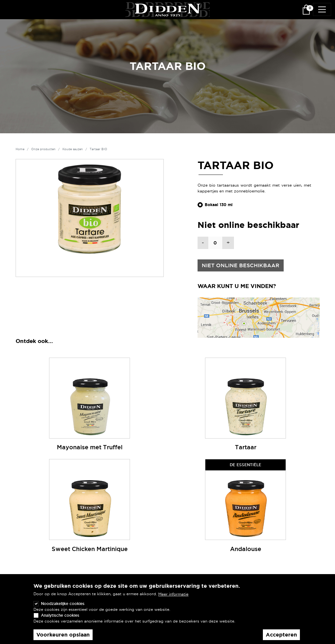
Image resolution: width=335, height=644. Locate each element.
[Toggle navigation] (322, 9)
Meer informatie (173, 594)
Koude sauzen (73, 149)
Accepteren (281, 635)
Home (20, 149)
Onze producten (43, 149)
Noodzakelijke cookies (63, 604)
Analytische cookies (60, 615)
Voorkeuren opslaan (63, 635)
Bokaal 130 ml (219, 205)
